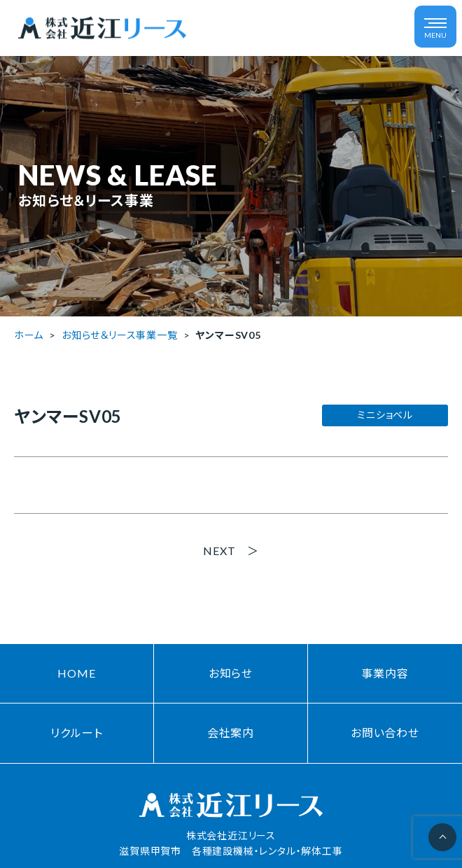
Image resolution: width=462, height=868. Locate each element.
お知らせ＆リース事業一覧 (120, 335)
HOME (76, 673)
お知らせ (231, 673)
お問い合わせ (385, 733)
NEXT (219, 551)
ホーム (29, 335)
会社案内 (231, 733)
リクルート (76, 733)
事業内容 (385, 673)
